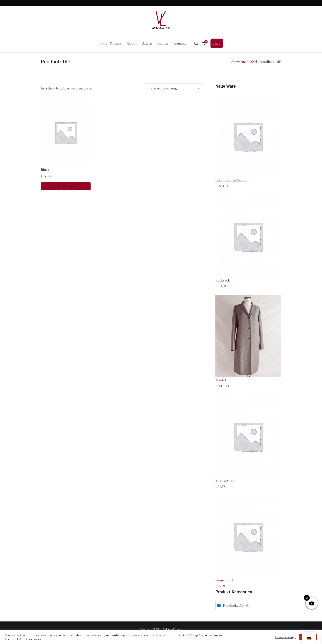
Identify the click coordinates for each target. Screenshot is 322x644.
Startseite (239, 62)
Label (253, 62)
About (132, 43)
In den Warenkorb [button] (66, 186)
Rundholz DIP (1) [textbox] (233, 605)
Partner (163, 43)
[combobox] (248, 605)
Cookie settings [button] (285, 637)
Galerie (147, 43)
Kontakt (180, 43)
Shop (217, 43)
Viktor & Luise (110, 43)
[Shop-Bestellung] (174, 88)
